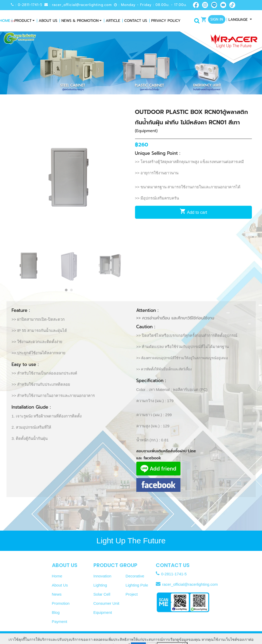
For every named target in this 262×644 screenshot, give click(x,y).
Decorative (135, 576)
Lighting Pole (137, 585)
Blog (56, 612)
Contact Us (135, 21)
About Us (47, 21)
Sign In (217, 19)
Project (132, 594)
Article (112, 21)
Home (57, 576)
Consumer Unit (106, 603)
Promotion (61, 603)
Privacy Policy (165, 21)
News (57, 594)
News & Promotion (79, 21)
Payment (60, 622)
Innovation (102, 576)
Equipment (103, 612)
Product (23, 21)
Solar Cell (102, 594)
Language (238, 20)
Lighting (100, 585)
